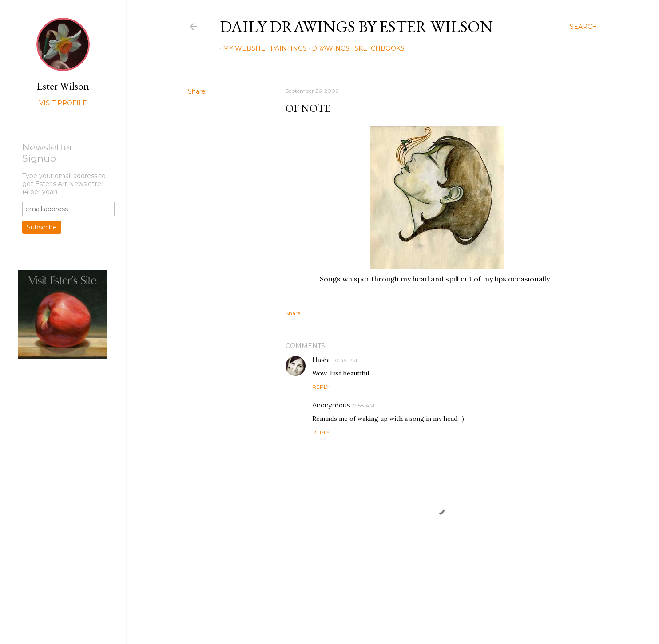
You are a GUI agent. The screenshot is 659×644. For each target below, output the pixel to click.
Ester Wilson (63, 86)
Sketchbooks (376, 48)
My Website (241, 48)
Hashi (321, 360)
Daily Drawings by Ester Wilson (356, 26)
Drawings (328, 48)
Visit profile (63, 103)
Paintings (286, 48)
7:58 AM (364, 405)
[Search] (584, 27)
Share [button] (197, 91)
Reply (321, 387)
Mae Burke (416, 618)
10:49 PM (345, 360)
